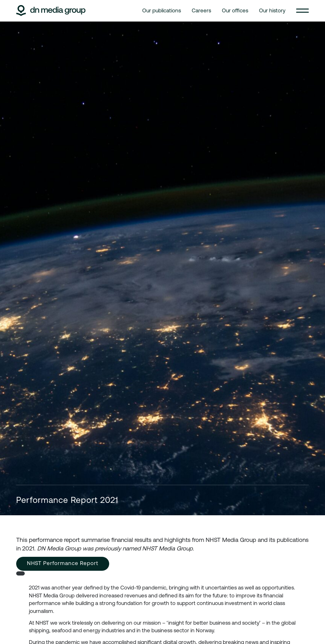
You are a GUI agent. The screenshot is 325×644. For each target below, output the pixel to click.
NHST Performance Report (63, 563)
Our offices (235, 10)
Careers (201, 10)
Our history (272, 10)
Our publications (162, 10)
